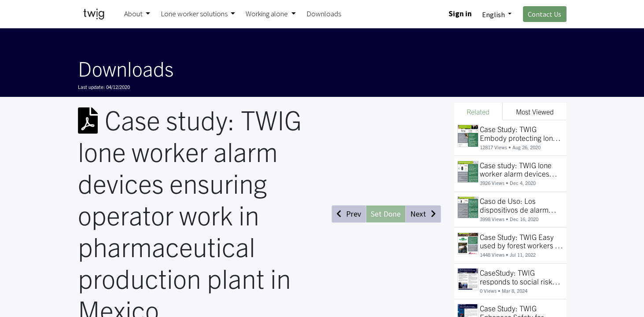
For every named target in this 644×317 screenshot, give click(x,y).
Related (478, 111)
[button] (349, 214)
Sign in (460, 14)
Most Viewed (535, 111)
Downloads (126, 68)
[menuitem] (324, 14)
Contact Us (545, 14)
